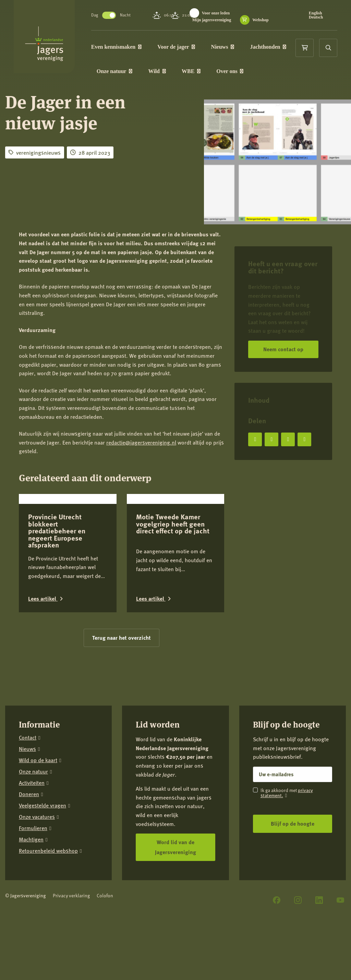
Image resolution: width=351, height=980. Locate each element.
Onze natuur (117, 72)
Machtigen (31, 840)
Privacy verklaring (71, 895)
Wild (160, 72)
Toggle (112, 15)
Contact (28, 738)
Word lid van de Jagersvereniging (175, 847)
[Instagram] (298, 900)
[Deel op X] (271, 439)
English (316, 13)
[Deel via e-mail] (304, 439)
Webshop (263, 20)
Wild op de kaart (38, 760)
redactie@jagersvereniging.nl (141, 442)
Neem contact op (283, 349)
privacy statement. (287, 793)
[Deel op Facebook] (255, 439)
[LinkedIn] (319, 900)
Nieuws (225, 47)
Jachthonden (271, 47)
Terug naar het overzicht (122, 637)
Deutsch (317, 17)
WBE (194, 72)
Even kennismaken (119, 47)
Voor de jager (179, 47)
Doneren (29, 794)
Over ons (233, 72)
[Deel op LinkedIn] (288, 439)
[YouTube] (340, 900)
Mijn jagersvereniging (214, 20)
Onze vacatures (37, 817)
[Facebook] (277, 900)
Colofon (105, 895)
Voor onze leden (219, 13)
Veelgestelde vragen (43, 806)
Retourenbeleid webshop (48, 851)
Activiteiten (32, 783)
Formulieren (33, 828)
